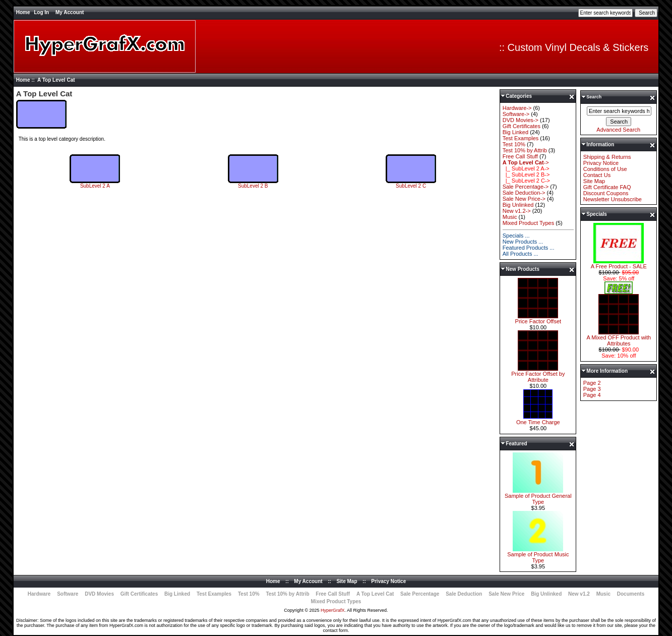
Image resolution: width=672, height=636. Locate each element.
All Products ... (521, 254)
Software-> (516, 114)
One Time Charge (538, 420)
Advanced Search (618, 130)
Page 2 (592, 383)
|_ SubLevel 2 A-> (526, 168)
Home (23, 12)
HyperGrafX (333, 610)
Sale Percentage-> (526, 187)
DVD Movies (99, 594)
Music (510, 217)
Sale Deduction (464, 594)
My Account (70, 12)
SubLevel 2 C (411, 184)
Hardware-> (517, 108)
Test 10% (514, 144)
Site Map (594, 181)
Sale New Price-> (524, 199)
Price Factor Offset (538, 319)
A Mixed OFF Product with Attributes (619, 338)
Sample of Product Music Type (538, 555)
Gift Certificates (522, 126)
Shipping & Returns (607, 157)
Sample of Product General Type (538, 496)
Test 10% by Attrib (525, 150)
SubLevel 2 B (253, 184)
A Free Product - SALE (619, 264)
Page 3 (592, 389)
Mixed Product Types (529, 223)
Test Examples (521, 138)
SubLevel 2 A (95, 184)
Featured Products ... (529, 248)
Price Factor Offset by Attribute (538, 374)
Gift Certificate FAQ (607, 187)
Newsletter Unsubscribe (613, 199)
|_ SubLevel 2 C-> (526, 181)
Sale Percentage (420, 594)
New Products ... (523, 242)
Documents (631, 594)
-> (526, 162)
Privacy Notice (601, 163)
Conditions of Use (605, 169)
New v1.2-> (517, 211)
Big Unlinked (518, 205)
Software (68, 594)
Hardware (39, 594)
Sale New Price (506, 594)
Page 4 (592, 395)
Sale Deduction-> (524, 193)
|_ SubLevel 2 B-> (526, 175)
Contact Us (597, 175)
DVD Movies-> (521, 120)
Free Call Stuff (520, 156)
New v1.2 (579, 594)
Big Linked (515, 132)
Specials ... (516, 236)
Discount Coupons (606, 193)
